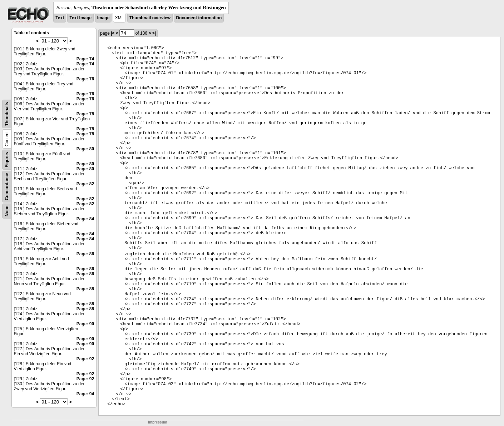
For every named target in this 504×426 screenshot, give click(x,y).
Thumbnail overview (150, 18)
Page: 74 (85, 59)
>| (154, 33)
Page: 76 (85, 79)
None (7, 211)
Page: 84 (85, 219)
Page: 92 (85, 359)
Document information (199, 18)
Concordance (7, 187)
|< (113, 33)
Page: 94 (85, 394)
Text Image (80, 18)
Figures (7, 159)
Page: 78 (85, 114)
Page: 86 (85, 254)
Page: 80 (85, 149)
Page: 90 (85, 324)
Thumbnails (7, 114)
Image (103, 18)
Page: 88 (85, 289)
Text (60, 18)
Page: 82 (85, 184)
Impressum (157, 422)
